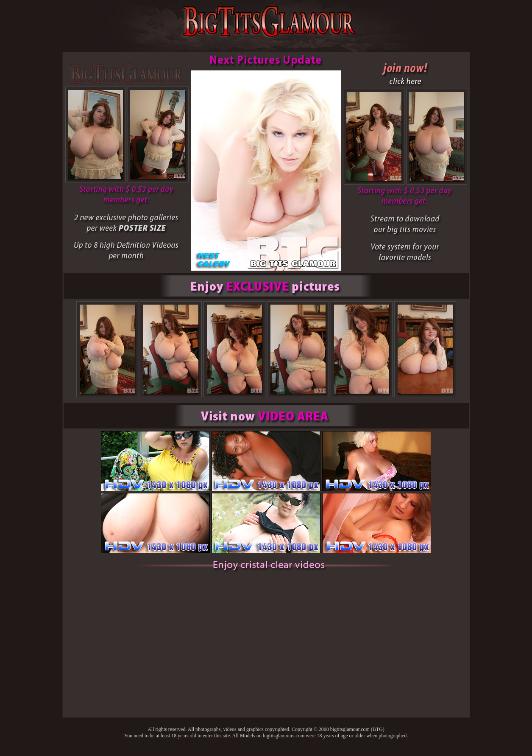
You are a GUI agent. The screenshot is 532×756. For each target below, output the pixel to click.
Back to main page (266, 753)
